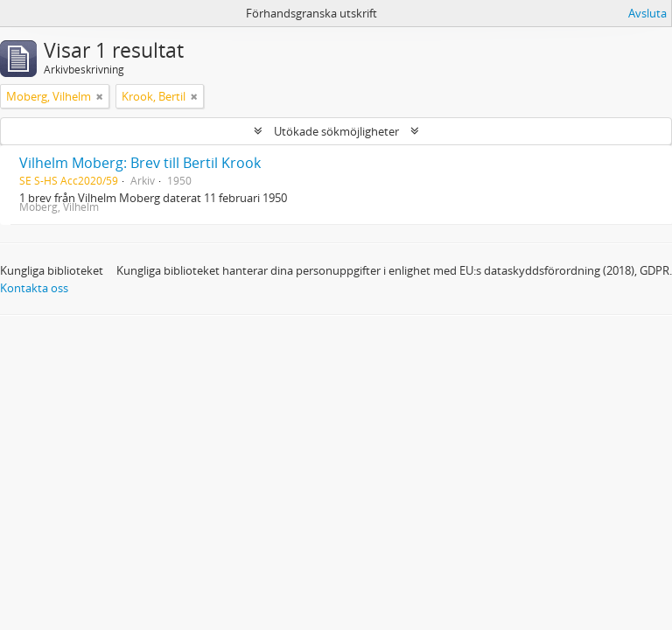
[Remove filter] (100, 96)
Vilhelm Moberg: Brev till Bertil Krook (140, 163)
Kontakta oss (34, 288)
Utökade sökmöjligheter (336, 131)
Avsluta (647, 13)
